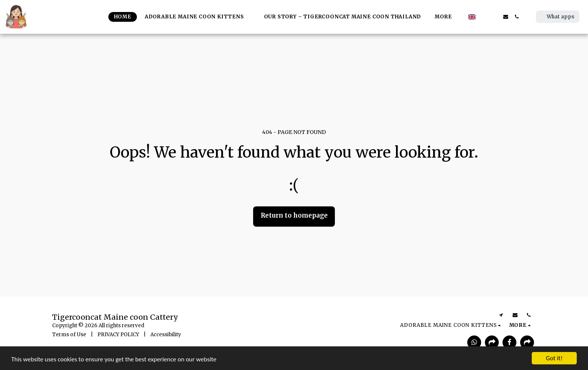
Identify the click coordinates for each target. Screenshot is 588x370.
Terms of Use (69, 335)
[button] (484, 17)
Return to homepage (294, 216)
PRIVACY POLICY (118, 335)
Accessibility (166, 335)
